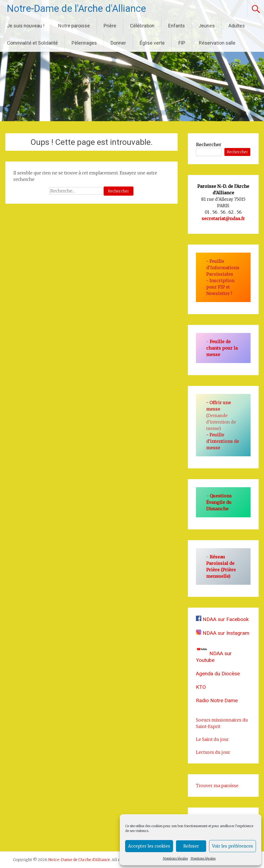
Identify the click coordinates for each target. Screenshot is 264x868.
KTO (201, 687)
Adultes (237, 26)
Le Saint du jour (212, 739)
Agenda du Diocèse (218, 674)
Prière (110, 26)
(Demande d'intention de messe (221, 415)
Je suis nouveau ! (26, 26)
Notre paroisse (74, 26)
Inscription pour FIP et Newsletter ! (220, 287)
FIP (182, 43)
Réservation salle (217, 43)
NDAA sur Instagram (223, 633)
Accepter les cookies (149, 846)
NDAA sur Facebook (222, 619)
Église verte (152, 43)
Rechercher (209, 145)
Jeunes (207, 26)
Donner (118, 43)
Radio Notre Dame (217, 700)
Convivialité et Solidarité (32, 43)
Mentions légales (175, 858)
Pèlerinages (84, 43)
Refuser (191, 846)
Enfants (177, 26)
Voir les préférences (233, 846)
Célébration (142, 26)
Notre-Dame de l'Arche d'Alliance (76, 9)
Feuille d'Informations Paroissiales (223, 268)
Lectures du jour (213, 752)
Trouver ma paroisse (217, 785)
